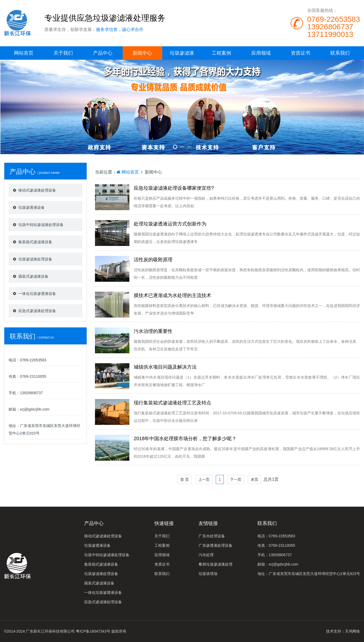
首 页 (185, 479)
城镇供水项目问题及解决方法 (165, 367)
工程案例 (221, 53)
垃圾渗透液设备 (31, 207)
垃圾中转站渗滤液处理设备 (41, 225)
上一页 (204, 479)
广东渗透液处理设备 (215, 545)
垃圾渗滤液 (182, 53)
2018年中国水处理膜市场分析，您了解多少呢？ (185, 439)
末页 (255, 479)
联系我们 (340, 53)
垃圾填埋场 (208, 574)
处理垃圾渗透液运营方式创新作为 (170, 224)
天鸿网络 (352, 631)
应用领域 (261, 53)
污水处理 (206, 555)
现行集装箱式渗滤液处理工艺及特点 (172, 403)
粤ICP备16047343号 (93, 631)
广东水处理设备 (212, 536)
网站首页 (24, 53)
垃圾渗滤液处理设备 (35, 259)
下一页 (236, 479)
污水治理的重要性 (153, 331)
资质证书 (301, 53)
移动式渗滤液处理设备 (37, 190)
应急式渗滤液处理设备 (37, 311)
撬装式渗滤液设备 (33, 276)
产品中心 (103, 53)
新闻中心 (142, 53)
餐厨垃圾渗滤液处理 (215, 564)
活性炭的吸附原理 (153, 260)
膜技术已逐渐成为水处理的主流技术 (172, 295)
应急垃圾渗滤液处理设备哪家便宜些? (174, 188)
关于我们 (63, 53)
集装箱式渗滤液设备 (35, 242)
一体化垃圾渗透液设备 (37, 294)
